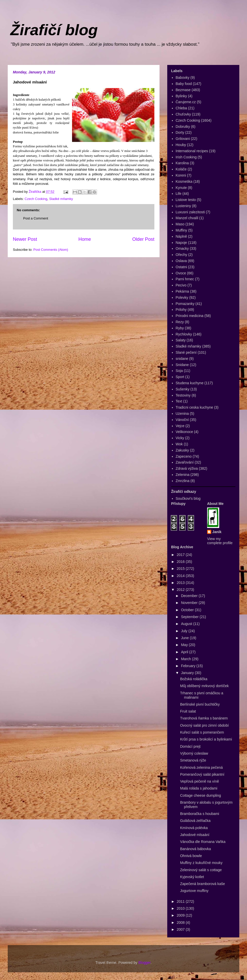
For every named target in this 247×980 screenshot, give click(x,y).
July (185, 631)
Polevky (182, 297)
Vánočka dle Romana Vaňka (203, 842)
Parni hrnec (185, 279)
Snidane (182, 365)
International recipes (192, 151)
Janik (217, 532)
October (188, 610)
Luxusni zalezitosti (190, 212)
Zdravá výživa (187, 468)
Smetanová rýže (193, 760)
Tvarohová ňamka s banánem (204, 718)
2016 (181, 562)
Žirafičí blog (54, 30)
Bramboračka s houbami (200, 814)
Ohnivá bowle (191, 856)
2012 (181, 590)
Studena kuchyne (190, 383)
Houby (181, 145)
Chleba (181, 108)
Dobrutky (183, 127)
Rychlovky (184, 334)
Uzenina (182, 414)
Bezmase (183, 90)
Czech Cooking (36, 199)
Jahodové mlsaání (195, 835)
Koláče (181, 169)
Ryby (180, 328)
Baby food (184, 84)
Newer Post (25, 239)
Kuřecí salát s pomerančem (202, 732)
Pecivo (181, 285)
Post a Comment (36, 218)
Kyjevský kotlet (192, 877)
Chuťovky (183, 114)
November (190, 603)
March (186, 659)
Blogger (144, 963)
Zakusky (182, 450)
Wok (179, 444)
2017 (181, 555)
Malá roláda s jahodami (199, 788)
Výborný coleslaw (194, 753)
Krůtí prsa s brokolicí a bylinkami (206, 739)
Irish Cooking (186, 157)
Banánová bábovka (196, 849)
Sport (180, 377)
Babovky (183, 78)
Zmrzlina (183, 481)
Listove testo (186, 200)
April (185, 652)
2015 (181, 569)
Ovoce (181, 273)
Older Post (143, 239)
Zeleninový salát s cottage (201, 870)
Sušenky (183, 389)
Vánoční (182, 420)
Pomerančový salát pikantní (202, 774)
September (190, 617)
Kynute (181, 188)
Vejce (180, 426)
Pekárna (182, 291)
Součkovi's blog (188, 498)
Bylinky (181, 96)
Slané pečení (186, 352)
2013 (181, 583)
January (188, 673)
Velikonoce (184, 432)
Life (179, 194)
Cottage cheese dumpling (201, 795)
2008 (181, 923)
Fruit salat (188, 711)
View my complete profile (220, 541)
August (187, 624)
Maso (180, 224)
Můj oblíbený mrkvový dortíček (204, 686)
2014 (181, 576)
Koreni (181, 175)
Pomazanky (185, 304)
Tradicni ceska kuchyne (195, 407)
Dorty (180, 132)
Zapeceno (184, 456)
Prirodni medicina (190, 316)
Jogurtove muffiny (194, 891)
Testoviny (183, 395)
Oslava (181, 261)
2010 (181, 908)
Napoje (181, 243)
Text (179, 401)
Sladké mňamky (61, 199)
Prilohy (181, 310)
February (189, 666)
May (185, 645)
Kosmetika (184, 181)
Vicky (180, 438)
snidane (182, 359)
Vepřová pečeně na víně (200, 781)
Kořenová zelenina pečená (201, 767)
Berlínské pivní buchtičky (200, 704)
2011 (181, 901)
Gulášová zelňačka (195, 821)
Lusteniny (183, 206)
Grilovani (183, 139)
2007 (181, 929)
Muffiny (182, 230)
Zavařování (185, 462)
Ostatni (181, 267)
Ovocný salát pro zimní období (204, 725)
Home (85, 239)
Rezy (180, 322)
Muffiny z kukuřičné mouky (201, 863)
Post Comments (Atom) (51, 250)
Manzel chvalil (187, 218)
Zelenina (183, 475)
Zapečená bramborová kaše (202, 884)
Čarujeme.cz (186, 102)
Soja (179, 371)
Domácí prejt (190, 746)
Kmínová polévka (194, 828)
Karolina (182, 163)
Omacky (182, 248)
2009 (181, 915)
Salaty (181, 340)
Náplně (181, 236)
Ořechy (182, 255)
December (190, 596)
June (185, 638)
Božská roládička (194, 679)
